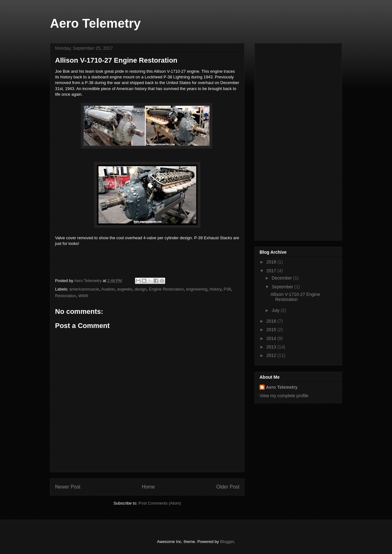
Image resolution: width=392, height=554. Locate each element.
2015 (272, 330)
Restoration (65, 296)
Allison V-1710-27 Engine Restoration (295, 297)
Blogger (227, 542)
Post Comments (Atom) (160, 503)
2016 (272, 321)
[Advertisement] (285, 140)
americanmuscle (84, 289)
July (276, 310)
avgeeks (125, 289)
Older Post (228, 487)
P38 (227, 289)
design (141, 289)
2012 (272, 355)
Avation (108, 289)
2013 (272, 347)
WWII (83, 296)
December (282, 278)
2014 (272, 338)
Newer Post (68, 487)
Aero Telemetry (95, 23)
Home (148, 487)
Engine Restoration (166, 289)
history (215, 289)
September (283, 287)
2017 (272, 271)
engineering (197, 289)
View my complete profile (284, 396)
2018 (272, 262)
